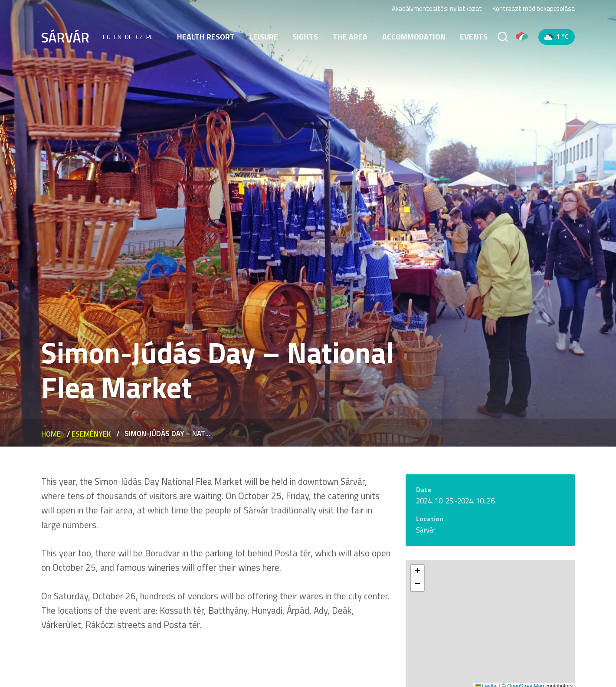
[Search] (503, 37)
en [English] (118, 37)
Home (51, 434)
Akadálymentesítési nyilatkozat (437, 8)
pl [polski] (149, 37)
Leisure (264, 37)
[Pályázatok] (522, 37)
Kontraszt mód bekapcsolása (534, 9)
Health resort (206, 37)
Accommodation (414, 37)
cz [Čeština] (139, 37)
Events (474, 37)
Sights (305, 37)
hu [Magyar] (107, 37)
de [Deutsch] (129, 37)
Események (91, 434)
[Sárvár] (65, 36)
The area (350, 37)
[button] (417, 572)
